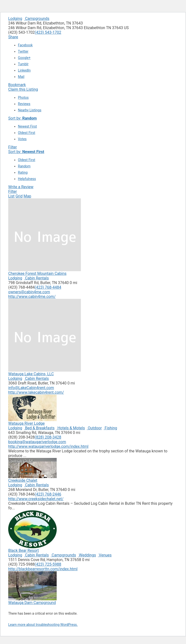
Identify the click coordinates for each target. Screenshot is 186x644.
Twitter (23, 51)
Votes (22, 139)
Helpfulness (27, 179)
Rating (23, 172)
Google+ (24, 58)
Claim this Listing (23, 89)
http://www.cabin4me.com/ (32, 297)
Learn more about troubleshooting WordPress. (43, 625)
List (11, 196)
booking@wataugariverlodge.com (37, 442)
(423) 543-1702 (48, 32)
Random (24, 166)
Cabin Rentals (36, 278)
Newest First (27, 126)
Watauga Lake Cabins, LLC (31, 374)
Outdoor (94, 428)
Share (13, 37)
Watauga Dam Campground (32, 603)
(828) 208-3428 (48, 437)
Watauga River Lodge (27, 423)
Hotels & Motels (71, 428)
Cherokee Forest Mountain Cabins (37, 273)
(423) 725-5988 (48, 564)
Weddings (87, 555)
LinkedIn (24, 70)
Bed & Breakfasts (39, 428)
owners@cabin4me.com (29, 292)
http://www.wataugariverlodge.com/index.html (48, 446)
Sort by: (23, 118)
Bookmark (17, 85)
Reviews (24, 104)
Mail (21, 77)
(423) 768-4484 (48, 287)
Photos (23, 98)
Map (27, 196)
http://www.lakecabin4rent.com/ (36, 392)
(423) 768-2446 (48, 494)
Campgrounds (37, 19)
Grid (19, 196)
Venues (105, 555)
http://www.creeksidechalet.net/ (36, 499)
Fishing (110, 428)
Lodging (15, 19)
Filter (13, 147)
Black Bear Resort (23, 550)
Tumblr (23, 64)
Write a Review (21, 187)
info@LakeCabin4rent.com (31, 388)
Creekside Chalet (23, 480)
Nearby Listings (30, 110)
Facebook (25, 45)
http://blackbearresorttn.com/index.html (43, 569)
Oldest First (27, 133)
